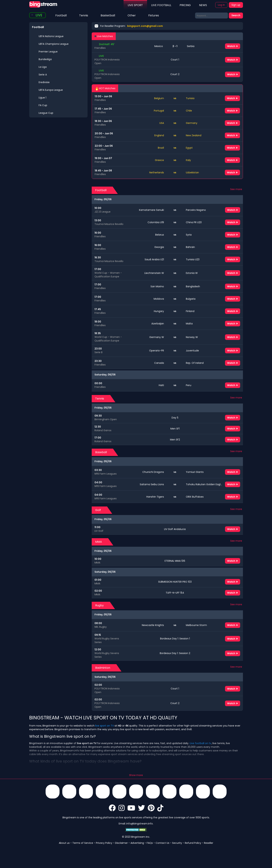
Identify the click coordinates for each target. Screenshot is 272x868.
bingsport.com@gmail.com (145, 26)
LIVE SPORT (135, 5)
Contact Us (162, 843)
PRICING (185, 5)
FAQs (150, 843)
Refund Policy (193, 843)
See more (236, 189)
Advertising (137, 843)
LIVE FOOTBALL (161, 5)
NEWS (203, 5)
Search (236, 15)
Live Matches (104, 36)
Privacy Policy (104, 843)
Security (177, 843)
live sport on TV (105, 726)
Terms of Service (83, 843)
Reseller (209, 843)
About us (64, 843)
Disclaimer (121, 843)
